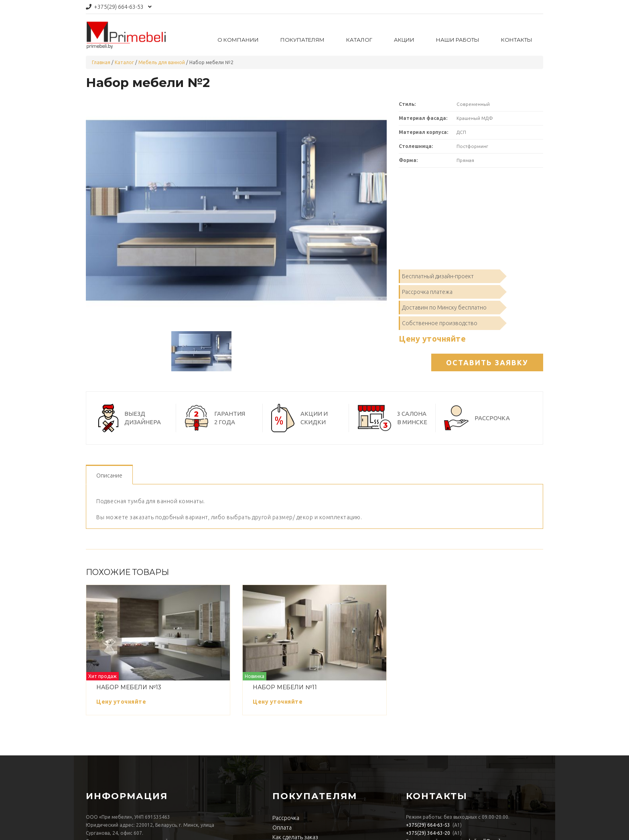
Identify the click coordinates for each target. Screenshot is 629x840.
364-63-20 (428, 833)
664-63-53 (119, 7)
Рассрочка (286, 818)
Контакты (517, 40)
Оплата (282, 828)
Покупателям (302, 40)
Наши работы (458, 40)
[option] (236, 210)
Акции (404, 40)
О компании (238, 40)
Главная (101, 62)
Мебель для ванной (162, 62)
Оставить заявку (487, 362)
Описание (109, 476)
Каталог (359, 40)
